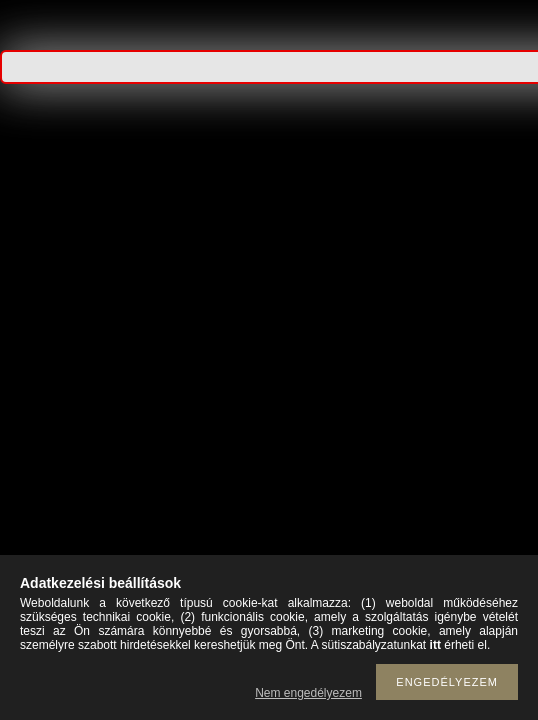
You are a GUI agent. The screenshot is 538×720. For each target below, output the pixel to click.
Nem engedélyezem (308, 693)
